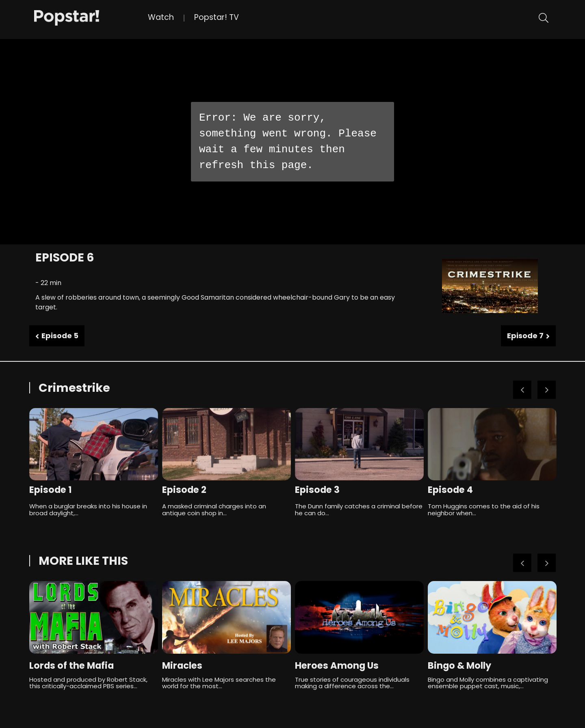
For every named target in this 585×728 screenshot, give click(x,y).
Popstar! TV (217, 17)
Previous (522, 390)
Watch (161, 17)
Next (547, 390)
